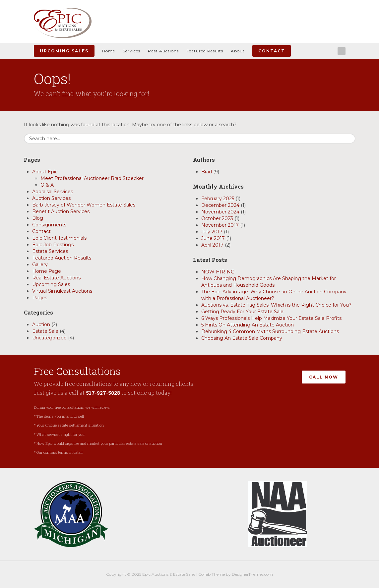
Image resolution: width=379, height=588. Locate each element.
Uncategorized (49, 338)
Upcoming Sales (64, 51)
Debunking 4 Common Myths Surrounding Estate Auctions (270, 331)
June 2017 (213, 238)
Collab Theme (212, 574)
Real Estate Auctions (56, 278)
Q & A (47, 185)
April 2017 (212, 245)
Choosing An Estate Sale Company (242, 338)
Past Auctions (163, 51)
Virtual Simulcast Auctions (62, 291)
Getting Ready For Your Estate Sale (242, 312)
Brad (207, 172)
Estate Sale (45, 331)
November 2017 (220, 225)
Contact (272, 51)
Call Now (324, 376)
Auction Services (51, 198)
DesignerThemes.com (252, 574)
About (238, 51)
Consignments (49, 225)
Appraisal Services (53, 192)
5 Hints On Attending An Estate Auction (248, 325)
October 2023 (217, 218)
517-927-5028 (104, 393)
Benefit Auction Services (61, 211)
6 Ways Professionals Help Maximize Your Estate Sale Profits (271, 318)
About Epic (45, 172)
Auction (41, 324)
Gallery (40, 265)
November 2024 (220, 212)
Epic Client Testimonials (59, 238)
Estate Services (50, 251)
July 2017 (212, 232)
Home (109, 51)
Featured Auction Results (62, 258)
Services (131, 51)
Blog (38, 218)
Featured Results (205, 51)
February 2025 (218, 199)
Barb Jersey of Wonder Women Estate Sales (84, 205)
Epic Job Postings (53, 245)
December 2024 (220, 205)
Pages (40, 298)
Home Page (47, 271)
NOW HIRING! (218, 272)
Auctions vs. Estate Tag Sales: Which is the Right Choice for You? (276, 305)
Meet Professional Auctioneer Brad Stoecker (92, 178)
